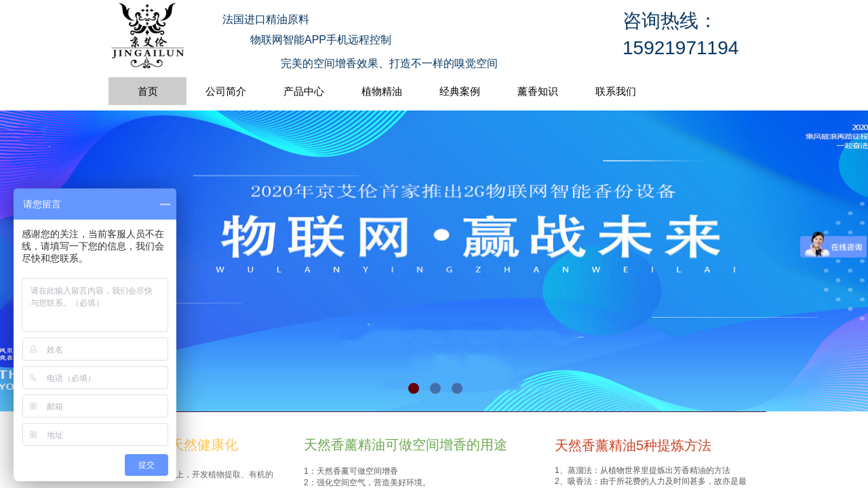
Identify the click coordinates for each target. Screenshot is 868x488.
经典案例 (460, 91)
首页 (148, 91)
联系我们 (616, 91)
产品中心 (304, 91)
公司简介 (226, 91)
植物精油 (382, 91)
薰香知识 (538, 91)
